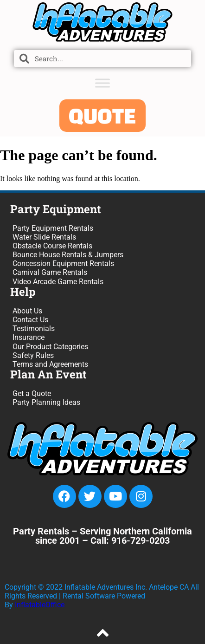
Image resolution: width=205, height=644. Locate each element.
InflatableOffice (40, 605)
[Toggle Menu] (102, 83)
